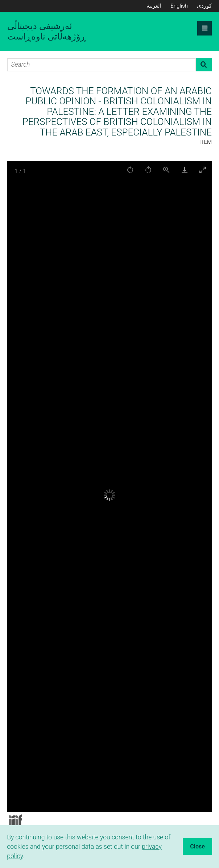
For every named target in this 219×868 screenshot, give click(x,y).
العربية (154, 6)
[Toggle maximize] (203, 170)
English (179, 6)
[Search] (102, 65)
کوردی (204, 6)
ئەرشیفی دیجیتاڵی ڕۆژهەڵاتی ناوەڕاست (47, 31)
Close (197, 846)
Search (204, 65)
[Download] (185, 170)
